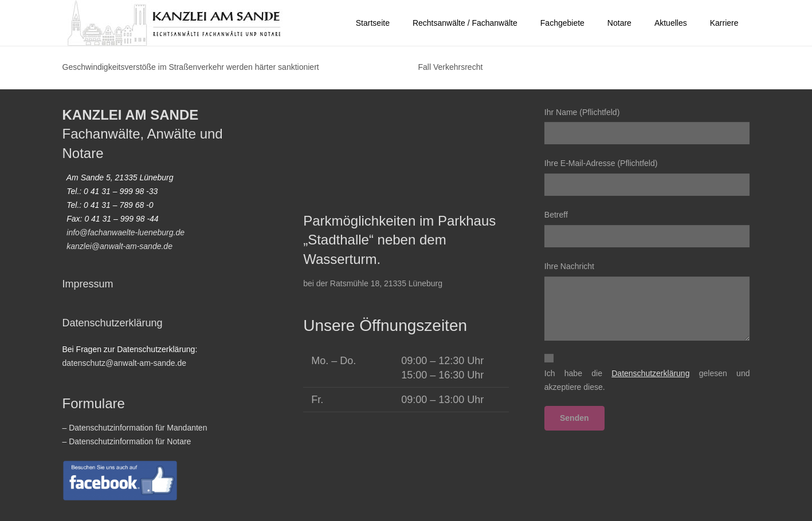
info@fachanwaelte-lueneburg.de (125, 232)
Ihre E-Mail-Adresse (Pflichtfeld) (647, 177)
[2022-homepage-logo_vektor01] (175, 23)
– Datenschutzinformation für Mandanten (135, 428)
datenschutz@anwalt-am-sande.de (125, 363)
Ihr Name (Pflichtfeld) (647, 126)
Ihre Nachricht (647, 301)
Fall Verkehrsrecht (451, 67)
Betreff (647, 229)
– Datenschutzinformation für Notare (127, 441)
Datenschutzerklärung (113, 323)
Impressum (88, 284)
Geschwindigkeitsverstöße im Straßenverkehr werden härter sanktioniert (191, 67)
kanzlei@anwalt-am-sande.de (119, 246)
